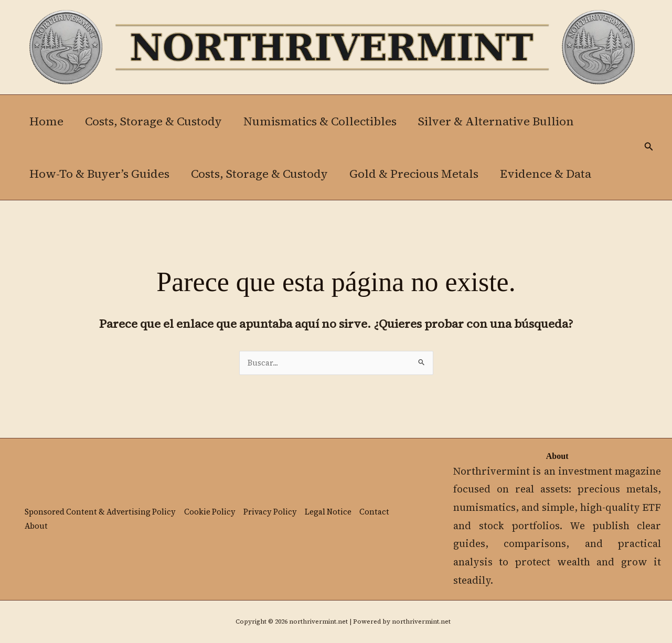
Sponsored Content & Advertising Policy (101, 512)
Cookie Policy (212, 512)
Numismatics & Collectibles (324, 121)
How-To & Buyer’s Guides (100, 174)
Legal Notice (332, 512)
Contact (378, 512)
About (36, 527)
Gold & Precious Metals (418, 174)
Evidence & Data (551, 174)
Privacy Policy (273, 512)
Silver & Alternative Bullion (501, 121)
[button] (649, 147)
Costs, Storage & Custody (156, 121)
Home (47, 121)
